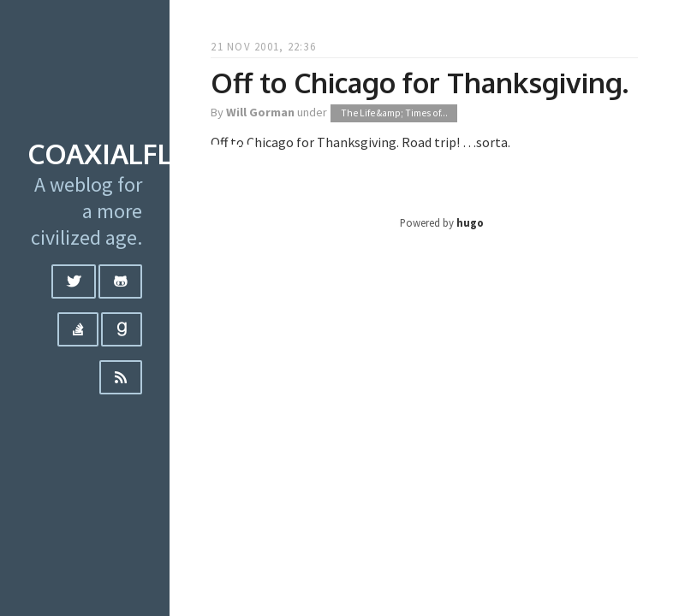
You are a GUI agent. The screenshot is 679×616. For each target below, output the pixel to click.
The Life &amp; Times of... (394, 113)
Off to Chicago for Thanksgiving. (420, 83)
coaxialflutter (143, 154)
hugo (470, 222)
